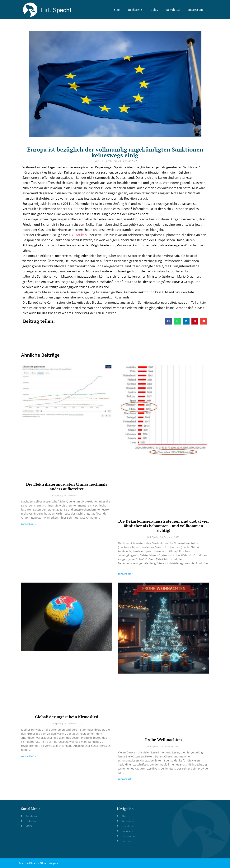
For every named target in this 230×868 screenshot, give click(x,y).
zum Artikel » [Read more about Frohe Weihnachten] (125, 779)
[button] (168, 321)
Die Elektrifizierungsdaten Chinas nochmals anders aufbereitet (67, 486)
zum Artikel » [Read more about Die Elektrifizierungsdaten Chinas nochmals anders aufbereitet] (28, 524)
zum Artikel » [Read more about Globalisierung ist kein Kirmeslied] (28, 756)
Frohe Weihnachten (164, 740)
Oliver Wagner (49, 863)
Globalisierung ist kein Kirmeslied (67, 717)
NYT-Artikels (78, 235)
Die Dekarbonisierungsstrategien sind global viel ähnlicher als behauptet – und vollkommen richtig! (164, 526)
